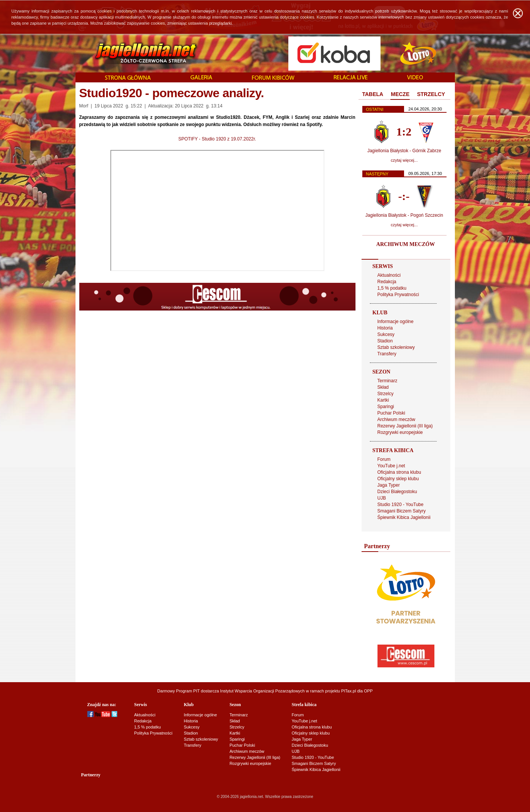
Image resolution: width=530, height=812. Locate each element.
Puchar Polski (391, 413)
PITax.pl (348, 691)
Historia (385, 328)
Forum (384, 459)
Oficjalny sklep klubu (398, 479)
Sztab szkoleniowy (396, 347)
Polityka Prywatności (398, 295)
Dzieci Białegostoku (397, 492)
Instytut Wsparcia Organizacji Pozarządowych (262, 691)
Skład (383, 387)
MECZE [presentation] (400, 94)
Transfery (387, 354)
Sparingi (386, 407)
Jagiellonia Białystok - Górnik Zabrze (404, 151)
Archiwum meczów (396, 419)
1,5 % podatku (392, 288)
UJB (382, 498)
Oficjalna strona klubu (399, 472)
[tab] (373, 95)
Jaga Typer (389, 485)
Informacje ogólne (396, 322)
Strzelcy (386, 394)
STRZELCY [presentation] (431, 94)
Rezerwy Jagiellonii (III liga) (405, 426)
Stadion (385, 341)
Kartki (383, 400)
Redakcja (387, 282)
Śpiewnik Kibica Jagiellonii (404, 517)
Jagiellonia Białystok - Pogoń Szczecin (404, 215)
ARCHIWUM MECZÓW (406, 244)
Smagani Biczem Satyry (402, 511)
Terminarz (388, 381)
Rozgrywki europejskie (400, 432)
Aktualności (389, 275)
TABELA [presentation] (373, 94)
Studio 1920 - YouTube (401, 505)
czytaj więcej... (404, 160)
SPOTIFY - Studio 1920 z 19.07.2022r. (217, 139)
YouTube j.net (391, 466)
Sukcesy (386, 334)
